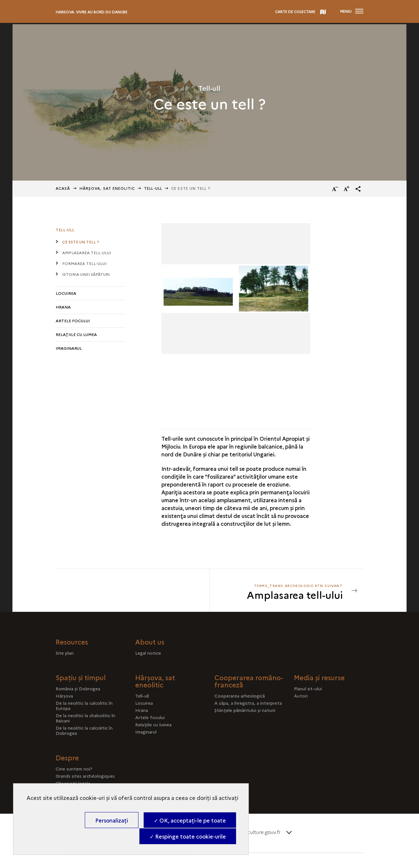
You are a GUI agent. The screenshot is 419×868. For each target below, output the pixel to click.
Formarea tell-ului (84, 263)
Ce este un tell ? (81, 242)
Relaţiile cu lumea (76, 334)
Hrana (63, 307)
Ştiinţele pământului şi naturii (245, 710)
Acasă (63, 188)
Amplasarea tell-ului (87, 252)
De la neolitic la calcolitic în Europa (84, 705)
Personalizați (112, 820)
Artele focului (73, 320)
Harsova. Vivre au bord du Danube (91, 12)
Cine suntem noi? (74, 769)
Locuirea (66, 293)
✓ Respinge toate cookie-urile (188, 836)
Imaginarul (69, 348)
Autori (301, 696)
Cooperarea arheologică (240, 696)
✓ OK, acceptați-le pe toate (190, 820)
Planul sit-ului (308, 688)
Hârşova (64, 696)
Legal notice (148, 653)
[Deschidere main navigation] (352, 11)
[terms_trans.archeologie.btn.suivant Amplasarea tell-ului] (280, 591)
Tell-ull (153, 188)
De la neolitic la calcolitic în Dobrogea (84, 730)
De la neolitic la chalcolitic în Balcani (85, 718)
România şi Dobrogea (78, 688)
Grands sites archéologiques (85, 776)
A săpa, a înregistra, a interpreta (248, 703)
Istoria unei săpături (86, 274)
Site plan (65, 653)
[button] (358, 189)
